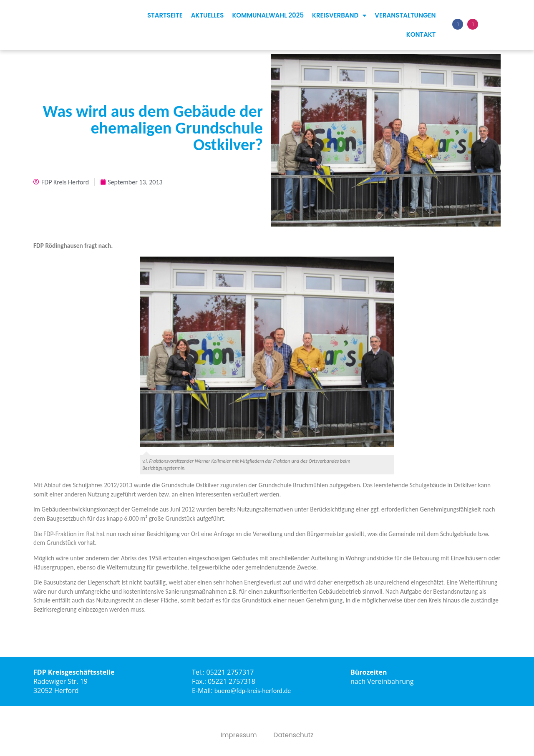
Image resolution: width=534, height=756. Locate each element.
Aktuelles (208, 15)
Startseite (165, 15)
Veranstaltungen (405, 15)
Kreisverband (339, 16)
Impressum (238, 735)
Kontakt (421, 34)
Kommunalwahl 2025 (268, 15)
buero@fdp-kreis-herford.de (253, 691)
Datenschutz (294, 735)
